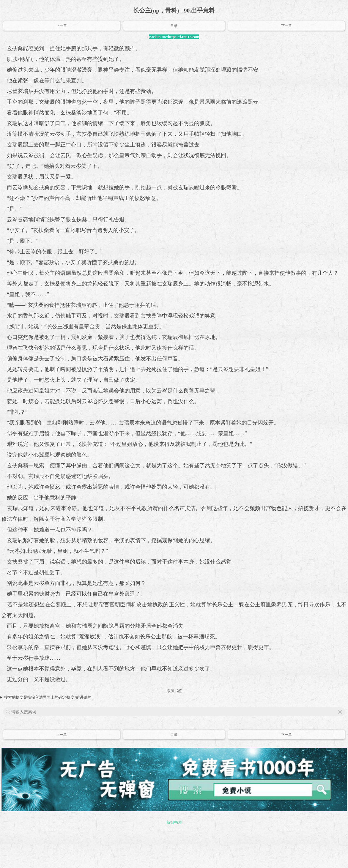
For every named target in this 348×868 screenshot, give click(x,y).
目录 (174, 26)
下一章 (286, 26)
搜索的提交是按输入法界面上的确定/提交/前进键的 (48, 697)
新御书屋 (174, 822)
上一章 (62, 26)
